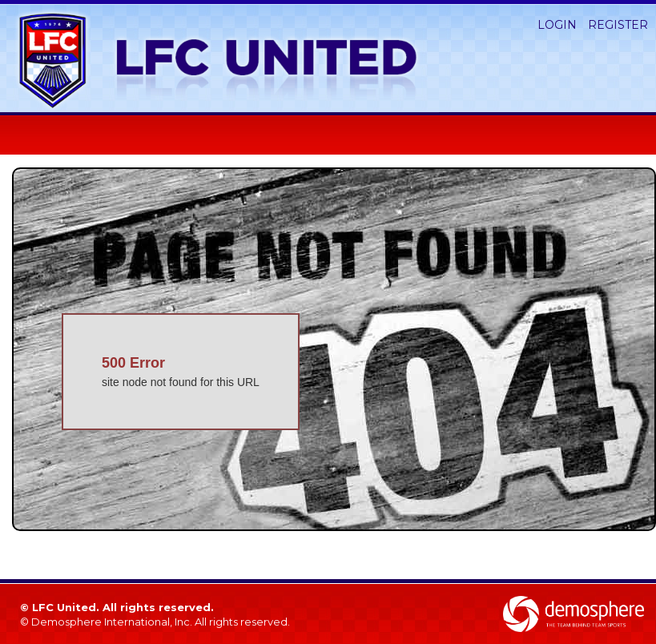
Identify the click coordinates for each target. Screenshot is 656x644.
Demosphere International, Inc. (112, 622)
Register (618, 25)
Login (557, 25)
